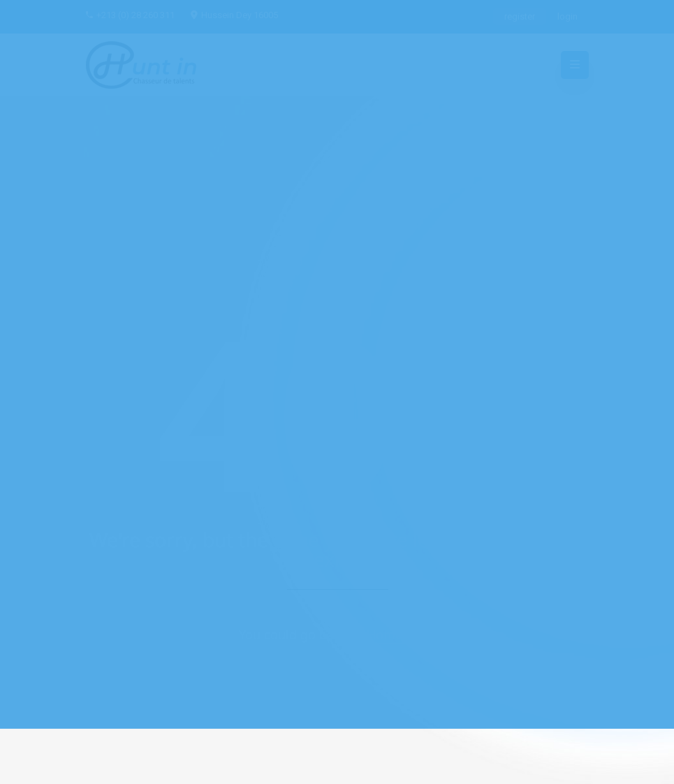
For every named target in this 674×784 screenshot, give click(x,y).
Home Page (401, 634)
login (567, 16)
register (520, 16)
